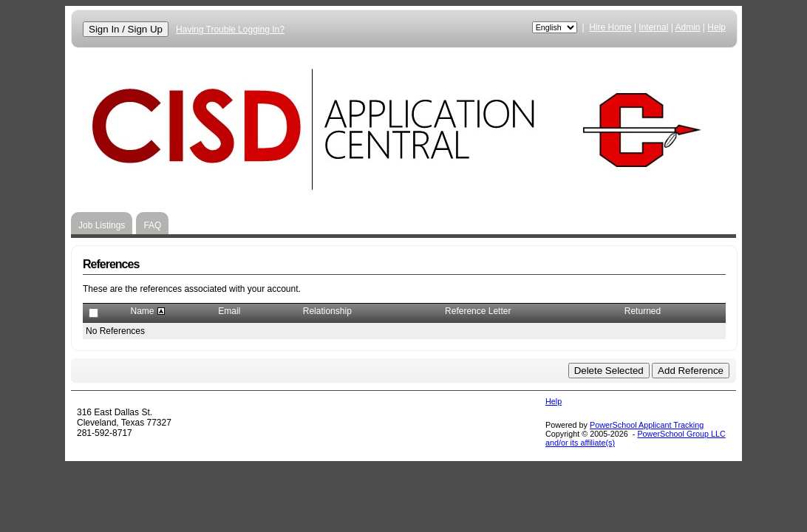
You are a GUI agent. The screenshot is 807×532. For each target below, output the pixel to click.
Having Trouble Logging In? (230, 30)
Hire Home (610, 27)
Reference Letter (478, 311)
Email (229, 311)
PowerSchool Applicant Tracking (647, 425)
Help (716, 27)
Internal (653, 27)
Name (142, 311)
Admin (688, 27)
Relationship (327, 311)
